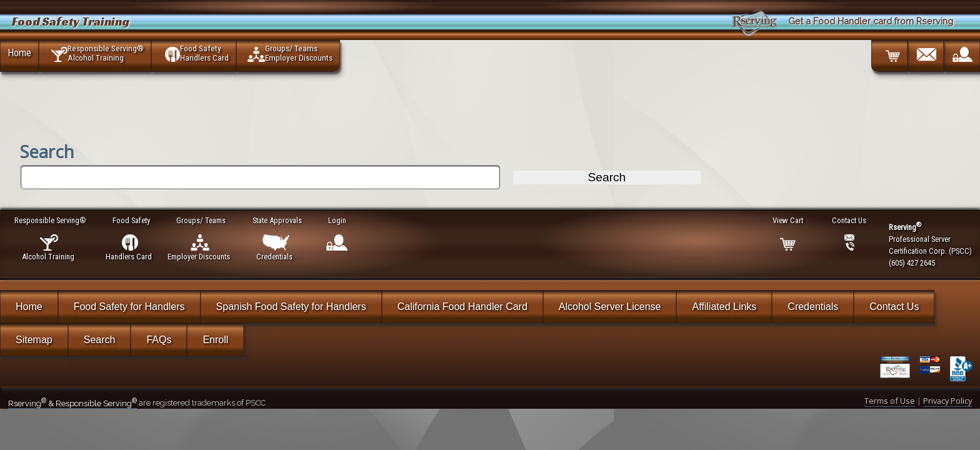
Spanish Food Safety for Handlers (291, 307)
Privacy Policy (947, 401)
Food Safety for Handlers (129, 307)
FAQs (159, 340)
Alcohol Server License (610, 307)
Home (19, 52)
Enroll (215, 340)
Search (100, 340)
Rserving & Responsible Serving (72, 403)
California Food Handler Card (462, 307)
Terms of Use (890, 401)
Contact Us (894, 307)
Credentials (813, 307)
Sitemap (34, 340)
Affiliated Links (724, 307)
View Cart (788, 220)
